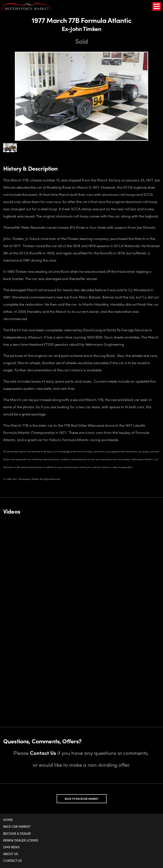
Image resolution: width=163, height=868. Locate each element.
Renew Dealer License (21, 840)
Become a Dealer (17, 833)
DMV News (11, 847)
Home (8, 820)
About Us (11, 854)
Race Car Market (17, 826)
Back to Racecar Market (82, 799)
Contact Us (13, 861)
